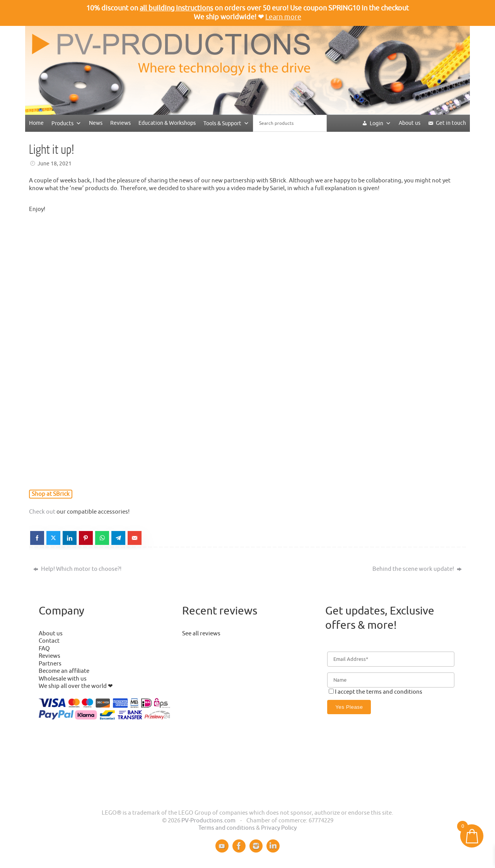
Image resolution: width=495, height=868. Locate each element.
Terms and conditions (227, 828)
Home (36, 123)
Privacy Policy (279, 828)
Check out (42, 512)
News (96, 123)
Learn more (283, 17)
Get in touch (451, 123)
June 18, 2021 (55, 164)
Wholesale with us (63, 679)
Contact (49, 641)
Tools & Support (226, 123)
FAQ (44, 649)
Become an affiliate (64, 671)
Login (380, 123)
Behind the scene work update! (417, 569)
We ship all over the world (73, 686)
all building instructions (176, 8)
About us (410, 123)
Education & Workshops (167, 123)
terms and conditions (394, 692)
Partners (50, 664)
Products (66, 123)
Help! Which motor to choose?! (77, 569)
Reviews (120, 123)
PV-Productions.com (208, 821)
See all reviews (201, 634)
